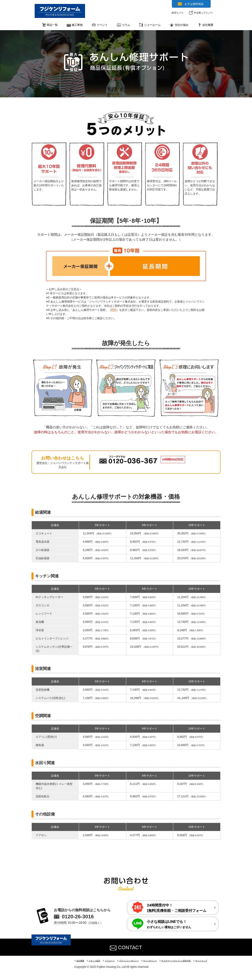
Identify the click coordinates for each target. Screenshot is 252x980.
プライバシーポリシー (133, 961)
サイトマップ (212, 961)
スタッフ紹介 (96, 961)
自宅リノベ (177, 13)
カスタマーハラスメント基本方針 (185, 961)
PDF (114, 310)
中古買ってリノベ (203, 13)
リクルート (113, 961)
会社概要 (81, 961)
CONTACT (126, 947)
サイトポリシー (156, 961)
